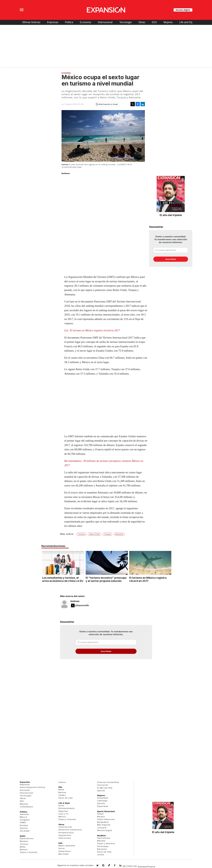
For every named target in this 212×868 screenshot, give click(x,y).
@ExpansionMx (82, 605)
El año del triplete (171, 215)
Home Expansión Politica (33, 787)
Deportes (63, 811)
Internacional (105, 22)
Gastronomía (104, 838)
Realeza (24, 841)
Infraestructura (66, 833)
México (24, 817)
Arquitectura (65, 835)
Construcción (65, 827)
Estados (24, 825)
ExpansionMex (117, 866)
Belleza (24, 850)
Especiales (103, 806)
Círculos (24, 844)
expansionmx (100, 866)
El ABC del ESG (105, 788)
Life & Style (64, 803)
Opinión (24, 828)
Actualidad (103, 798)
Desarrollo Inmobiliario (70, 830)
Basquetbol (103, 822)
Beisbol (101, 817)
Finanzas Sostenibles (108, 782)
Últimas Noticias (31, 22)
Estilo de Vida (104, 852)
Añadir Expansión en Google (108, 104)
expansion (123, 866)
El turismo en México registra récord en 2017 (147, 579)
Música (62, 817)
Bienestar (102, 849)
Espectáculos (27, 838)
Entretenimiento (67, 808)
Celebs (62, 795)
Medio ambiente (67, 846)
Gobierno (25, 814)
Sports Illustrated (106, 811)
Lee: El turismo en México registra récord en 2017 (92, 330)
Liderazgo (102, 801)
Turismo (81, 534)
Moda (23, 847)
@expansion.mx (109, 865)
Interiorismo (65, 838)
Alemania (119, 534)
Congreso (25, 820)
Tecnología (125, 22)
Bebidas (101, 841)
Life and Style (187, 22)
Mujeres (168, 22)
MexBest (101, 836)
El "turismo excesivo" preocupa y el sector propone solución (105, 579)
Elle (60, 787)
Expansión (25, 782)
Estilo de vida (66, 798)
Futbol (100, 814)
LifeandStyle (26, 807)
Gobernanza (65, 851)
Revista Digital (183, 10)
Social (62, 848)
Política (69, 22)
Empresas (53, 22)
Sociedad (25, 831)
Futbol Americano (106, 819)
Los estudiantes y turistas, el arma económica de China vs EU (62, 579)
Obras (142, 22)
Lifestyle (102, 828)
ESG (154, 22)
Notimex (75, 601)
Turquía (108, 534)
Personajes (103, 846)
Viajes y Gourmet (29, 852)
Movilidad (64, 854)
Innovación (103, 785)
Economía (86, 22)
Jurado (101, 855)
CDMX (23, 823)
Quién (23, 836)
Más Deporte (104, 825)
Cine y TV (64, 814)
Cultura (62, 782)
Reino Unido (94, 534)
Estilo (61, 806)
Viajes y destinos (106, 843)
